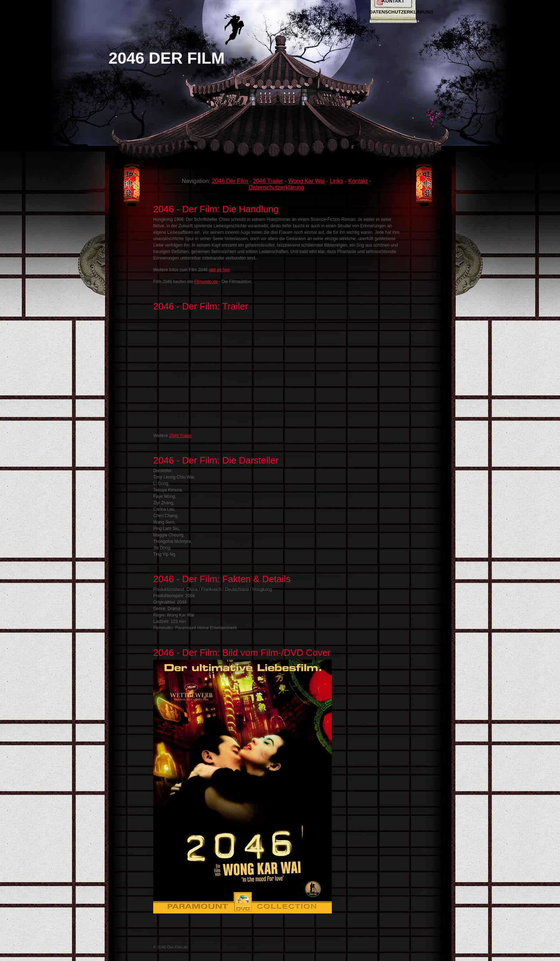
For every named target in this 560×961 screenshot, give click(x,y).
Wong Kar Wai (306, 181)
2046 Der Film (230, 181)
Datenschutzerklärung (401, 12)
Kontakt (358, 181)
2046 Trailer (268, 181)
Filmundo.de (206, 282)
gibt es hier (219, 270)
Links (336, 181)
